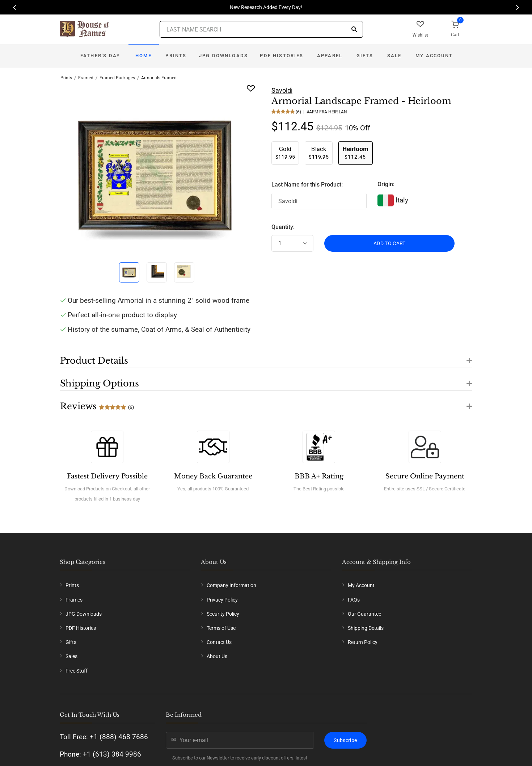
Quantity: (283, 227)
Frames (74, 600)
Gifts (365, 56)
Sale (394, 56)
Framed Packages (117, 78)
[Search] (354, 30)
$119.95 (285, 153)
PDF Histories (282, 56)
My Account (434, 56)
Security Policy (223, 614)
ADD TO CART (390, 243)
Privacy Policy (222, 600)
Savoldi (282, 90)
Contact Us (219, 642)
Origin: (386, 184)
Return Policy (363, 642)
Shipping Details (366, 628)
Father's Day (100, 56)
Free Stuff (77, 671)
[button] (266, 356)
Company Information (231, 585)
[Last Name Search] (261, 29)
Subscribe (345, 740)
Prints (176, 56)
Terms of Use (221, 628)
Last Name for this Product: (307, 185)
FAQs (354, 600)
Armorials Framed (159, 78)
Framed (86, 78)
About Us (217, 656)
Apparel (330, 56)
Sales (71, 656)
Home (143, 56)
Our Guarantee (364, 614)
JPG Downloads (223, 56)
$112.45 (355, 153)
